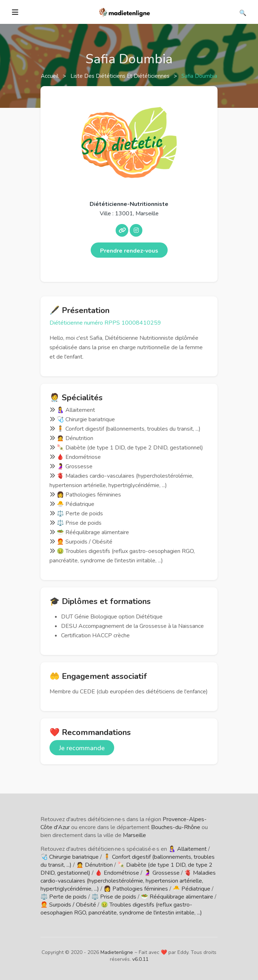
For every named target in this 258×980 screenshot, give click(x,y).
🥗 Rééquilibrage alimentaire (177, 897)
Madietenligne (117, 952)
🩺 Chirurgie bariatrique (70, 857)
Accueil (50, 76)
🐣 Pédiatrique (192, 889)
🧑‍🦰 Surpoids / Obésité (68, 905)
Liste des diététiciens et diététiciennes (121, 76)
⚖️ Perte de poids (64, 897)
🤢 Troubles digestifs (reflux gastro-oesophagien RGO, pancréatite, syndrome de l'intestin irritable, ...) (121, 909)
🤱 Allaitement (188, 849)
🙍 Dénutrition (94, 865)
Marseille (134, 835)
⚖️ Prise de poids (114, 897)
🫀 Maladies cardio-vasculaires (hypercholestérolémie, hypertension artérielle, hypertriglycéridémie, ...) (128, 881)
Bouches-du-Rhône (176, 827)
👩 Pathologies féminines (136, 889)
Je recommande (82, 748)
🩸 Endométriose (117, 873)
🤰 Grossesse (162, 873)
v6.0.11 (140, 959)
